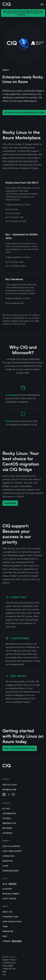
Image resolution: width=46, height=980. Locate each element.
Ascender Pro (9, 813)
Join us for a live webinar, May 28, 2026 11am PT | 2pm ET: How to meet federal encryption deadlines (23, 13)
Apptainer (7, 828)
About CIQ (7, 912)
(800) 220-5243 (10, 785)
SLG (4, 975)
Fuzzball (7, 818)
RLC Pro (6, 809)
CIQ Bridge (7, 833)
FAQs (5, 936)
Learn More (10, 503)
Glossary (7, 889)
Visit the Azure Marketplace (20, 748)
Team (5, 926)
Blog (10, 884)
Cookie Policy (9, 963)
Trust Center (9, 899)
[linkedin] (4, 795)
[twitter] (9, 795)
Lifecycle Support (11, 846)
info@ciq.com (9, 790)
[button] (42, 5)
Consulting (8, 856)
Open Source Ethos (12, 922)
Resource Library (11, 894)
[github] (13, 795)
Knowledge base (11, 871)
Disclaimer (8, 966)
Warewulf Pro (9, 823)
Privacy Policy (10, 960)
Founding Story (10, 917)
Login (5, 866)
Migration (7, 861)
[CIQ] (7, 5)
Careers (12, 941)
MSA (4, 972)
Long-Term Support (12, 851)
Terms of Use (9, 969)
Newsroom (8, 931)
